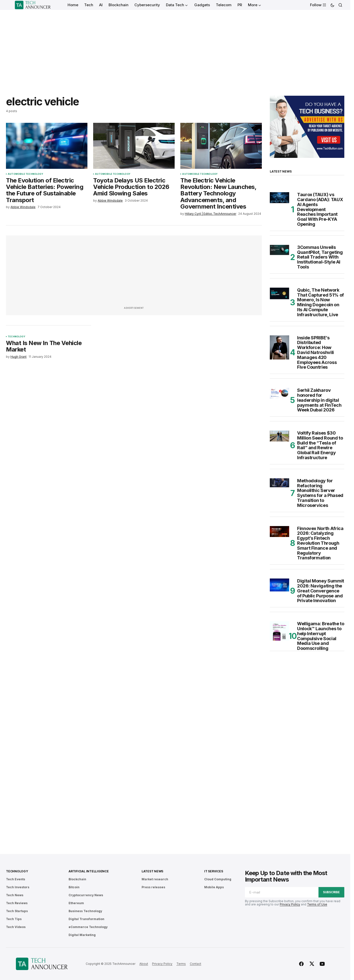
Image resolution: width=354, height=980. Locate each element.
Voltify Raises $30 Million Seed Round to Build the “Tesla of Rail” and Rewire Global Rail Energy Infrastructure (320, 445)
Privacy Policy (290, 904)
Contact (196, 964)
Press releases (153, 887)
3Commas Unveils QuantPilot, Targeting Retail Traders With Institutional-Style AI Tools (320, 257)
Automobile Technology (25, 174)
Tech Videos (16, 927)
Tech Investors (18, 887)
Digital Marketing (82, 935)
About (144, 964)
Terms (181, 964)
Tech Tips (14, 919)
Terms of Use (317, 904)
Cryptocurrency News (86, 895)
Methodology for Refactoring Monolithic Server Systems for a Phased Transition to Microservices (320, 493)
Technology (17, 337)
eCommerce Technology (88, 927)
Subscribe (331, 892)
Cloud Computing (218, 879)
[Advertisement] (175, 47)
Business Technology (85, 911)
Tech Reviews (17, 903)
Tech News (15, 895)
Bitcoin (74, 887)
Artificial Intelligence (89, 871)
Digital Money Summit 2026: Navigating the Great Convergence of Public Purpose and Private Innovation (321, 591)
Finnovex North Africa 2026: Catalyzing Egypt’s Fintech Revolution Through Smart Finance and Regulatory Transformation (320, 543)
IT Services (214, 871)
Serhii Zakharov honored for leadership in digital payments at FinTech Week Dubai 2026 (319, 400)
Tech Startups (17, 911)
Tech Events (16, 879)
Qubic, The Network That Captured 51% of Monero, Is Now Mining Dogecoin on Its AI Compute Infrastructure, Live (320, 302)
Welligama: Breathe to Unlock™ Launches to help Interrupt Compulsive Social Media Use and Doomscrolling (321, 636)
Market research (155, 879)
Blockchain (77, 879)
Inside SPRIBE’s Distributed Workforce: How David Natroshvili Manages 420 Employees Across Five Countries (317, 353)
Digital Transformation (86, 919)
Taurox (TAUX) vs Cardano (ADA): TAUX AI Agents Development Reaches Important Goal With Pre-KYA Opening (320, 209)
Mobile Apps (214, 887)
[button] (332, 5)
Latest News (152, 871)
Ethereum (76, 903)
